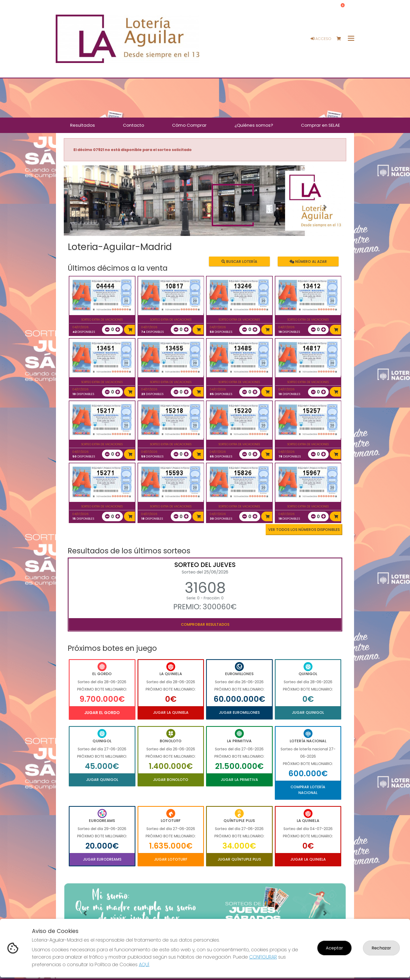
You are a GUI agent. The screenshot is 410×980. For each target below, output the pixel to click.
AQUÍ (144, 964)
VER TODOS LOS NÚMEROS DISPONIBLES (304, 530)
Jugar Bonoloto (171, 780)
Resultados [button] (82, 125)
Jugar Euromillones (239, 712)
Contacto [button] (133, 125)
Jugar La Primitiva (239, 780)
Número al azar (308, 262)
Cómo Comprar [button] (189, 125)
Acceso (321, 39)
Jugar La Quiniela (171, 712)
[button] (85, 207)
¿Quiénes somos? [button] (254, 125)
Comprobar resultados (205, 624)
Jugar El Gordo (102, 713)
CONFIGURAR (263, 957)
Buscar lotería (239, 262)
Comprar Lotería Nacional (308, 790)
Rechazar (381, 948)
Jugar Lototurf (171, 859)
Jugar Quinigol (308, 712)
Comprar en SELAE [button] (320, 125)
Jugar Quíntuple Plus (239, 859)
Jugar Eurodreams (102, 859)
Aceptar (334, 948)
